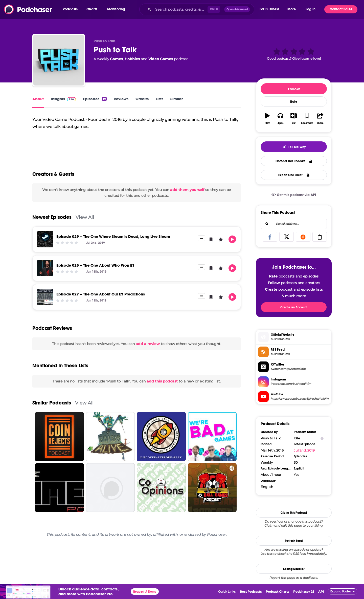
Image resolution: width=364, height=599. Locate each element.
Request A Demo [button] (145, 592)
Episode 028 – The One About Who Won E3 (95, 275)
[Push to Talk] (59, 60)
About (38, 99)
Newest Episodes (52, 227)
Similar (177, 99)
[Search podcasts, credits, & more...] (180, 9)
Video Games (161, 59)
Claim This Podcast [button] (294, 513)
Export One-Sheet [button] (294, 175)
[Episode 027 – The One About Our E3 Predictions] (45, 307)
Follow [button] (294, 89)
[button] (71, 9)
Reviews (121, 99)
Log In (311, 9)
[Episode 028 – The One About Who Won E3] (45, 278)
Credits (142, 99)
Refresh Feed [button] (294, 541)
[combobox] (197, 9)
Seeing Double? (294, 569)
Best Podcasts (251, 592)
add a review (148, 353)
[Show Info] (322, 438)
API (321, 592)
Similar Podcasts (52, 412)
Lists (160, 99)
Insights (63, 99)
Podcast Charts (277, 592)
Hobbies (132, 59)
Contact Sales (341, 9)
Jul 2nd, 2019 (304, 450)
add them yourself (187, 199)
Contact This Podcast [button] (294, 161)
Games (116, 59)
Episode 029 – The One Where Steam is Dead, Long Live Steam (113, 246)
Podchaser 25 (304, 592)
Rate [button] (294, 102)
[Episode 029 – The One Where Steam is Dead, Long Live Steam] (45, 249)
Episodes (95, 99)
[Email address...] (294, 224)
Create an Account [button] (294, 307)
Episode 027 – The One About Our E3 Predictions (101, 304)
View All (85, 227)
